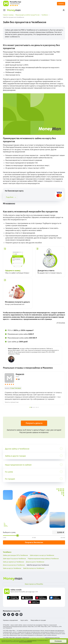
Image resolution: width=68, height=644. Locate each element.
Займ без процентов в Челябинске (38, 565)
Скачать (61, 4)
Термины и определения (10, 620)
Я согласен (58, 641)
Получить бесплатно (34, 542)
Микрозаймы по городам (38, 620)
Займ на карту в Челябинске (12, 568)
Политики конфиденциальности (25, 642)
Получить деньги (34, 423)
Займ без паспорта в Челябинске (34, 568)
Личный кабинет (64, 10)
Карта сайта (24, 620)
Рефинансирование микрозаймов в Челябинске (43, 559)
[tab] (30, 407)
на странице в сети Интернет (37, 638)
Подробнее (10, 197)
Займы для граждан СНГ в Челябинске (15, 555)
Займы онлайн (16, 590)
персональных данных (32, 641)
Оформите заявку (13, 271)
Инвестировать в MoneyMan (34, 584)
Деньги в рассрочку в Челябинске (14, 565)
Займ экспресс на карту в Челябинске (42, 555)
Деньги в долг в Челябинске (35, 562)
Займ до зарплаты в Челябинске (13, 562)
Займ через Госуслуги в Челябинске (14, 559)
